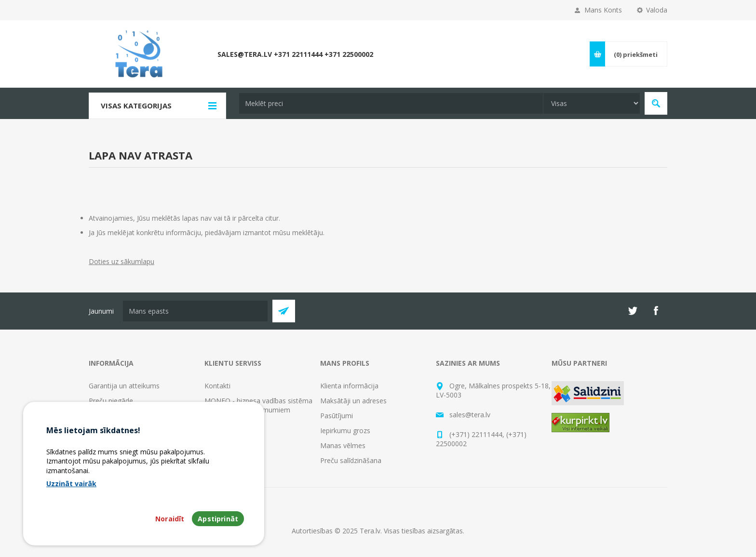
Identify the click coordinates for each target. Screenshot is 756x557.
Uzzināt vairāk (71, 494)
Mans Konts (603, 10)
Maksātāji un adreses (353, 401)
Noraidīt (170, 529)
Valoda (657, 10)
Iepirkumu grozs (345, 431)
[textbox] (391, 103)
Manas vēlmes (343, 445)
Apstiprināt (218, 529)
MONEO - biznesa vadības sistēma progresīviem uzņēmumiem (258, 405)
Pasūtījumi (337, 416)
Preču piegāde (111, 401)
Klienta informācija (349, 386)
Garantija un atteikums (124, 386)
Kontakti (217, 386)
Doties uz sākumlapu (121, 261)
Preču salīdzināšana (351, 460)
